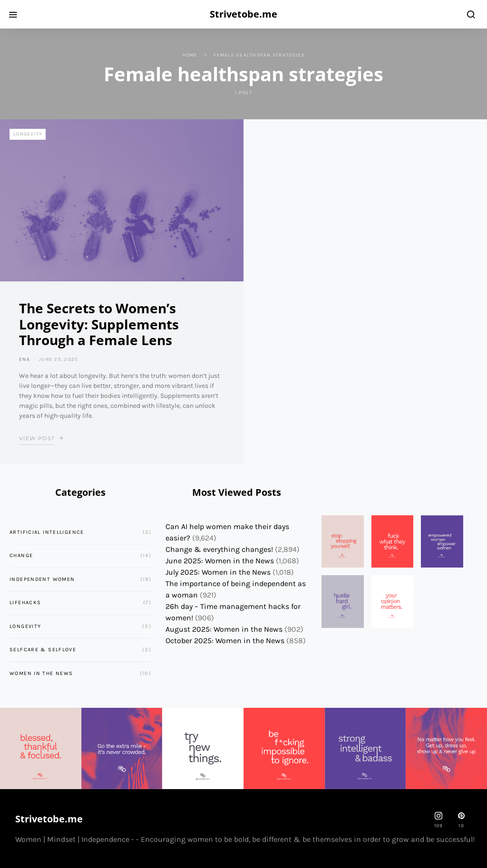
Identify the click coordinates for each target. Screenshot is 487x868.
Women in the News (41, 673)
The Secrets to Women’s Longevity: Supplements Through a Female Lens (99, 324)
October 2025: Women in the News (225, 641)
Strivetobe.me (243, 14)
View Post (37, 438)
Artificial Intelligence (47, 532)
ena (24, 359)
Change (21, 555)
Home (190, 55)
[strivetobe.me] (438, 820)
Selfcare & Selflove (43, 650)
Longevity (28, 134)
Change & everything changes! (219, 549)
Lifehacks (25, 603)
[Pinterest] (461, 820)
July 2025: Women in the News (218, 572)
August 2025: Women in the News (224, 629)
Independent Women (42, 579)
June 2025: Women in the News (220, 561)
